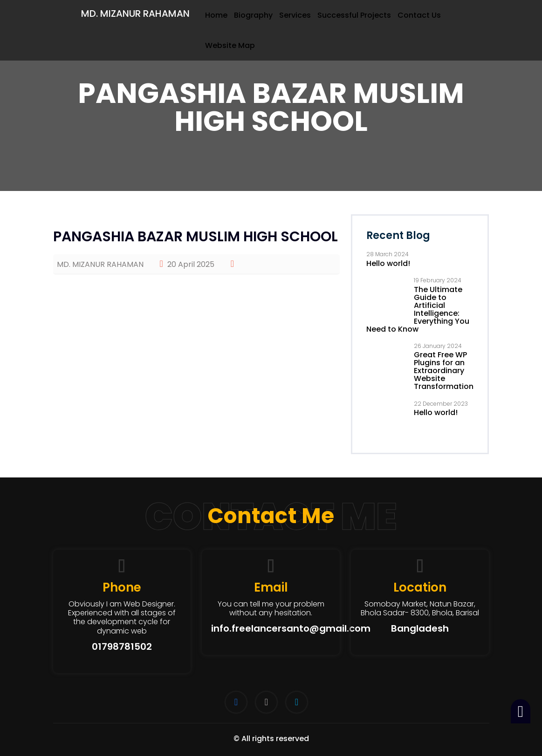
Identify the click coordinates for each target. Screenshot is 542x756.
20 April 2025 (187, 264)
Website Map (230, 45)
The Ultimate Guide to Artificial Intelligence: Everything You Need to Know (418, 309)
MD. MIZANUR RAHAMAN (135, 14)
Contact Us (419, 15)
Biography (253, 15)
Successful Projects (354, 15)
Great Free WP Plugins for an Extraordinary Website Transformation (444, 371)
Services (295, 15)
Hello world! (388, 263)
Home (216, 15)
